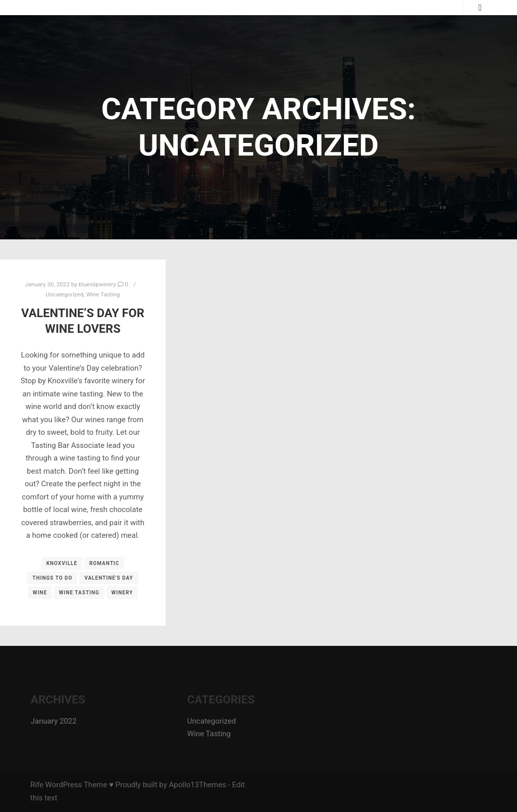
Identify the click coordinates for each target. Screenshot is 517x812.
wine (40, 593)
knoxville (62, 563)
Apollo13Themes (197, 785)
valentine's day (109, 578)
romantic (104, 563)
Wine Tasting (103, 294)
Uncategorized (65, 294)
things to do (52, 578)
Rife (37, 785)
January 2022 (54, 721)
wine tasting (79, 593)
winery (122, 593)
